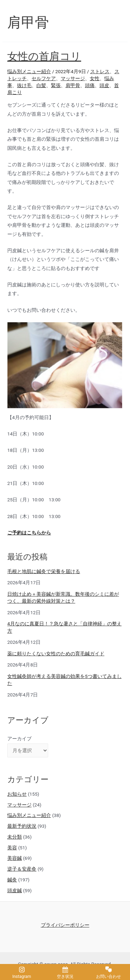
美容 (12, 848)
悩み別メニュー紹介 (29, 71)
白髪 (41, 85)
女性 (95, 78)
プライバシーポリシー (65, 925)
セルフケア (44, 78)
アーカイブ (19, 739)
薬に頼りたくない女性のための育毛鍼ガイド (56, 654)
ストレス (100, 71)
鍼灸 (12, 880)
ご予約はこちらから (29, 533)
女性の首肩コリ (44, 56)
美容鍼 (15, 858)
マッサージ (73, 78)
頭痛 (90, 85)
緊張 (56, 85)
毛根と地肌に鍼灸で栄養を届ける (44, 571)
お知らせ (17, 794)
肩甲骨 (73, 85)
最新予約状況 (22, 826)
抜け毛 (24, 85)
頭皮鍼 (15, 890)
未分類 (15, 837)
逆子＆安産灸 (22, 869)
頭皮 (104, 85)
